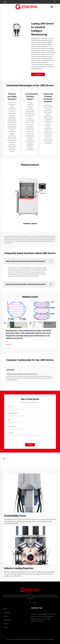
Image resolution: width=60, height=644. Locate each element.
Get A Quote (38, 74)
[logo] (26, 7)
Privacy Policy (49, 639)
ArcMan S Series (30, 224)
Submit (30, 445)
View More (8, 345)
